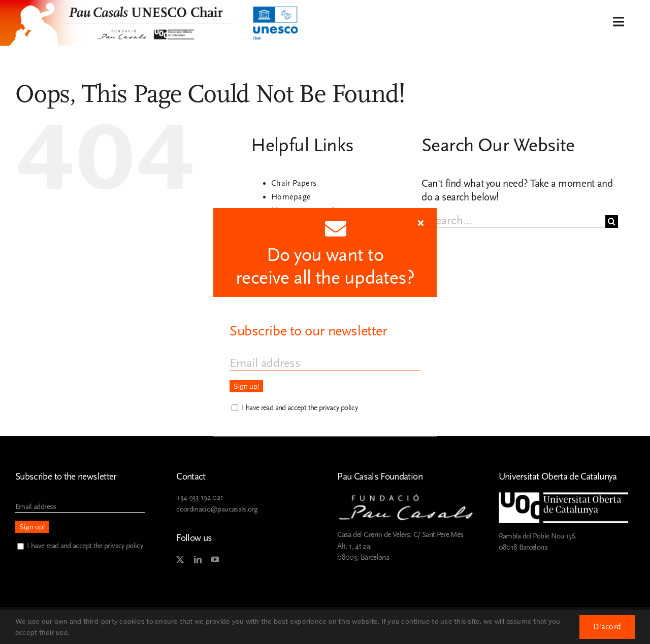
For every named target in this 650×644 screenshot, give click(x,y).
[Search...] (513, 222)
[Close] (421, 223)
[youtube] (215, 560)
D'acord (607, 627)
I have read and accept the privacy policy (85, 546)
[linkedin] (198, 560)
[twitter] (180, 560)
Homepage (291, 197)
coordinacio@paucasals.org (217, 509)
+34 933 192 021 (200, 498)
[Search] (612, 222)
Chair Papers (294, 183)
